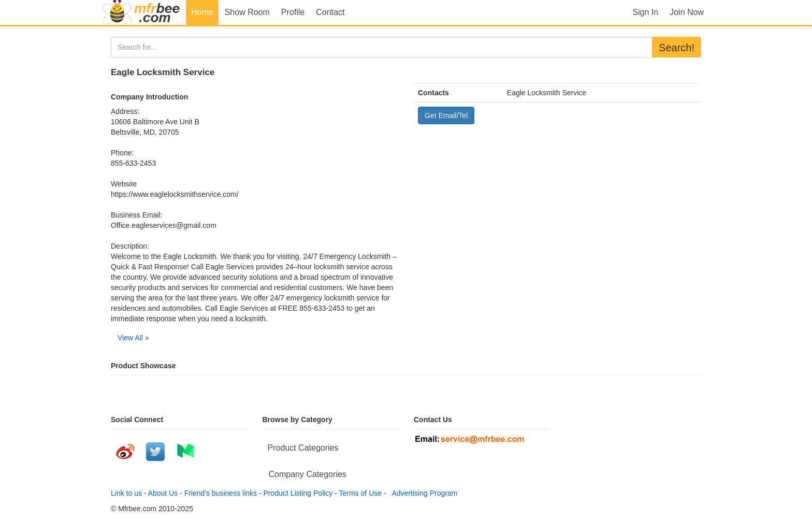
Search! (677, 48)
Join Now (687, 12)
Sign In (645, 12)
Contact (330, 12)
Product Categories (303, 448)
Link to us (126, 493)
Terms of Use (360, 493)
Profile (293, 12)
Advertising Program (423, 493)
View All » (133, 338)
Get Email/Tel (446, 116)
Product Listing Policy (298, 493)
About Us (163, 493)
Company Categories (308, 474)
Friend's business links (221, 493)
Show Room (247, 12)
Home (202, 12)
